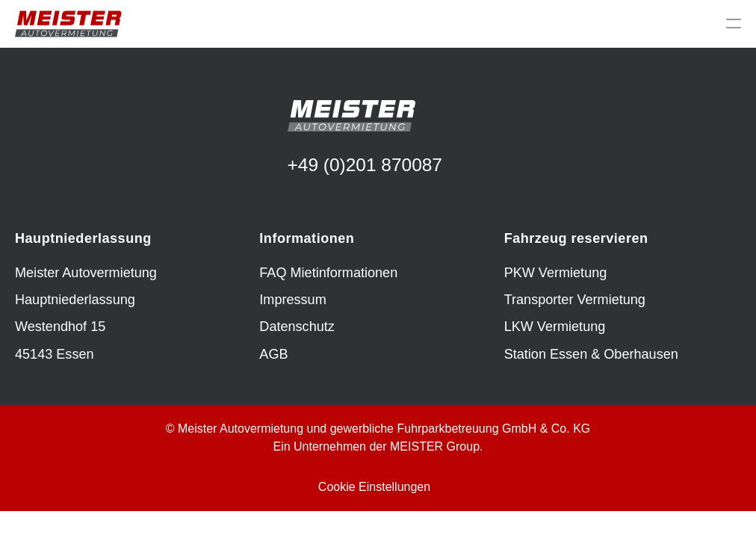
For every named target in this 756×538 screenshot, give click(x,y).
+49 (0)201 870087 (365, 165)
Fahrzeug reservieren (576, 238)
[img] (68, 24)
